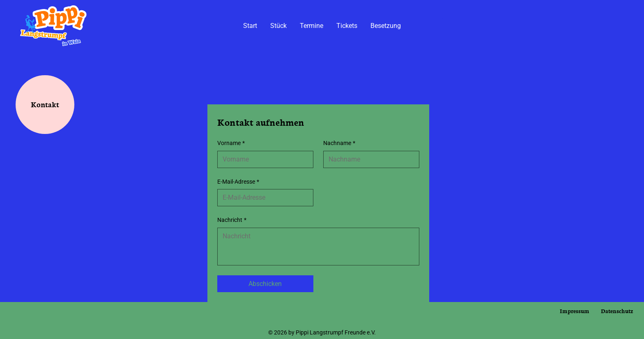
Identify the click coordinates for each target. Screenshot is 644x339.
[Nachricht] (318, 247)
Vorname (231, 143)
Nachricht (232, 220)
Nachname (339, 143)
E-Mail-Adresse (238, 182)
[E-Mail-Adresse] (263, 198)
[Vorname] (263, 159)
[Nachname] (369, 159)
